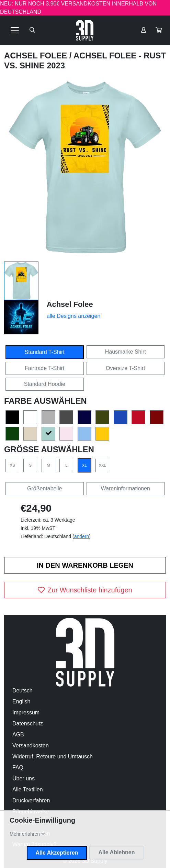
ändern (82, 536)
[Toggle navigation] (15, 30)
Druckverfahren (31, 800)
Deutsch (22, 691)
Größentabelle (44, 488)
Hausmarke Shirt (126, 352)
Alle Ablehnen (116, 852)
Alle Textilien (28, 789)
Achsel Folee (37, 55)
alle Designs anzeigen (74, 316)
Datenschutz (28, 724)
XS (13, 465)
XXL (103, 465)
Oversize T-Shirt (125, 368)
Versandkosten (31, 745)
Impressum (26, 713)
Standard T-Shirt (45, 352)
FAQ (18, 767)
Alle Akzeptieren (57, 853)
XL (84, 465)
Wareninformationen (126, 488)
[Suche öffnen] (32, 30)
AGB (18, 735)
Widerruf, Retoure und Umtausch (53, 756)
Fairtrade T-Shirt (44, 368)
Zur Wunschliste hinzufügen (85, 590)
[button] (159, 30)
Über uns (24, 778)
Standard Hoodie (45, 384)
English (21, 702)
